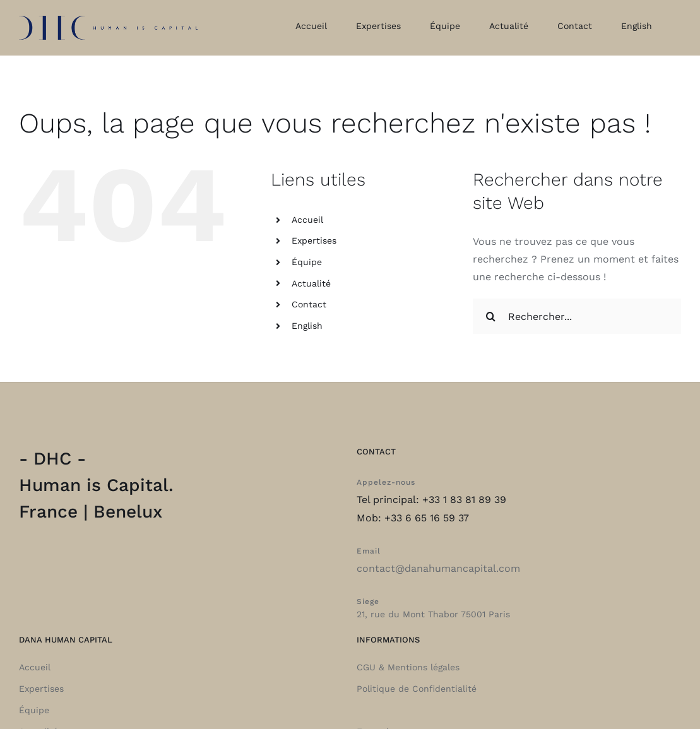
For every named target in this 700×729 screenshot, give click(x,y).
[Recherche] (490, 316)
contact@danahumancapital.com (438, 568)
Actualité (311, 283)
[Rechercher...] (577, 316)
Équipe (307, 262)
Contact (309, 304)
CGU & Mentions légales (408, 667)
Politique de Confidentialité (417, 689)
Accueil (307, 220)
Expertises (314, 240)
